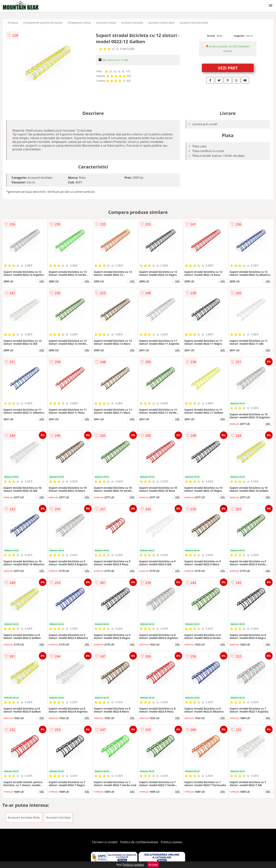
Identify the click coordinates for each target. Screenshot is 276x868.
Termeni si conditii (105, 842)
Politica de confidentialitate (139, 842)
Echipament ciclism (80, 23)
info (42, 281)
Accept (153, 865)
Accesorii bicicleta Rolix (194, 23)
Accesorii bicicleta (132, 23)
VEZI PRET (228, 68)
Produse (13, 23)
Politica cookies (172, 842)
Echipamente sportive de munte (43, 23)
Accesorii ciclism (106, 23)
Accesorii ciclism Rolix (161, 23)
